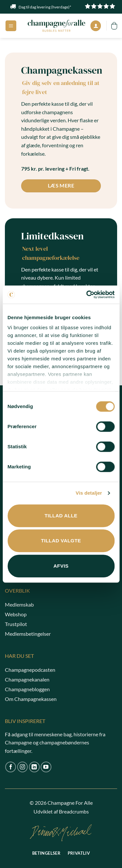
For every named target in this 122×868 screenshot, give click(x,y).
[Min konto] (96, 26)
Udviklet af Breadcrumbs (61, 811)
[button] (11, 26)
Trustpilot (16, 624)
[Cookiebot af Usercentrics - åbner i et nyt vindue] (87, 295)
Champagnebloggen (27, 689)
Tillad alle (61, 516)
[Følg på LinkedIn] (34, 767)
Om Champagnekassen (31, 699)
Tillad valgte (61, 541)
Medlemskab (19, 604)
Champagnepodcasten (30, 670)
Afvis (61, 566)
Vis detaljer (89, 493)
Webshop (16, 614)
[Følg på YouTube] (46, 767)
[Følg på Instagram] (23, 767)
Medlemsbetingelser (28, 634)
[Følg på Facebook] (11, 767)
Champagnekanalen (27, 679)
